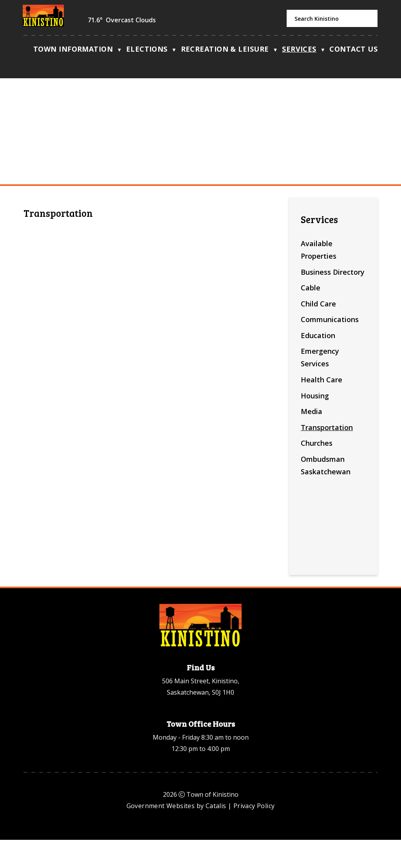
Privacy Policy (254, 834)
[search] (332, 18)
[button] (367, 19)
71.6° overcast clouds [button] (122, 20)
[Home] (27, 51)
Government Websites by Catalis (176, 834)
